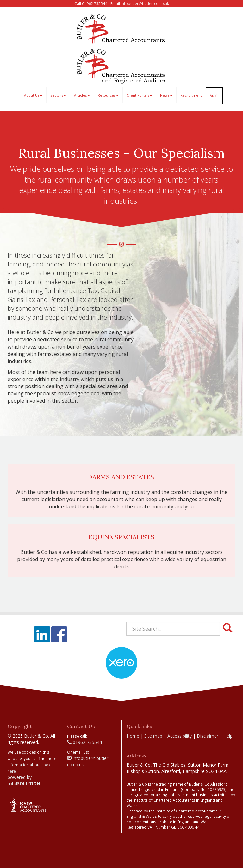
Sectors (58, 95)
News (166, 95)
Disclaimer (208, 736)
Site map (153, 736)
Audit (214, 96)
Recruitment (191, 95)
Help (228, 736)
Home (133, 736)
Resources (108, 95)
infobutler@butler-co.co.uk (145, 4)
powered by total (24, 780)
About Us (33, 95)
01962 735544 (84, 742)
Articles (82, 95)
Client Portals (139, 95)
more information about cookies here (32, 765)
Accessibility (180, 736)
